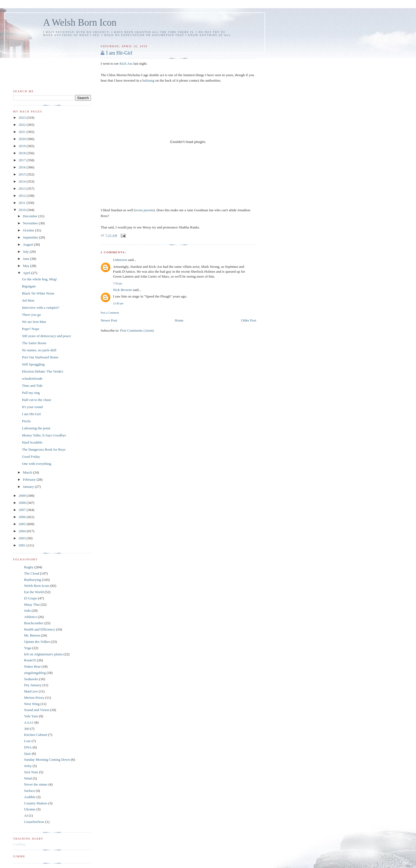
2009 (23, 496)
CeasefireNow (34, 822)
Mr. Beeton (32, 635)
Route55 (30, 660)
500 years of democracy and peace (46, 336)
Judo (27, 610)
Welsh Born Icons (37, 586)
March (28, 472)
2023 (23, 118)
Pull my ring (31, 393)
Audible (30, 797)
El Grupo (31, 598)
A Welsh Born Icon (80, 23)
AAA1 (29, 722)
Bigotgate (29, 286)
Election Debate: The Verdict (42, 371)
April (27, 273)
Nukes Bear (32, 666)
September (31, 237)
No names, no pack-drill (39, 350)
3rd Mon (28, 300)
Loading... (20, 844)
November (31, 223)
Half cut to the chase (36, 400)
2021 (23, 132)
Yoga (28, 648)
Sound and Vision (37, 710)
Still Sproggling (33, 364)
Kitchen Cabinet (36, 735)
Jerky (28, 766)
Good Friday (31, 457)
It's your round (32, 407)
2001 (23, 545)
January (29, 487)
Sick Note (31, 772)
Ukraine (30, 809)
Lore (27, 741)
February (30, 479)
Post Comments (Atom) (137, 330)
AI (26, 815)
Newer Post (109, 320)
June (27, 259)
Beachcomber (34, 623)
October (29, 230)
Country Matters (36, 803)
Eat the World (34, 592)
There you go (31, 315)
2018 (23, 153)
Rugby (29, 567)
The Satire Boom (34, 343)
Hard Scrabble (32, 442)
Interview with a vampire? (41, 307)
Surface (29, 791)
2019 (23, 146)
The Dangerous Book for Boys (44, 449)
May (27, 266)
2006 (23, 517)
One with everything (36, 464)
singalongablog (35, 673)
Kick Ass (126, 63)
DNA (28, 747)
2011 (23, 203)
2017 (23, 160)
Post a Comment (110, 313)
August (29, 244)
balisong (149, 80)
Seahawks (31, 679)
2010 (23, 210)
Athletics (30, 617)
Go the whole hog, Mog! (39, 279)
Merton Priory (34, 698)
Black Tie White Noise (38, 293)
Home (179, 320)
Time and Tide (32, 386)
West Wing (32, 704)
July (26, 252)
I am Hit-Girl (119, 53)
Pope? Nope (30, 329)
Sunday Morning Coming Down (47, 759)
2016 (23, 167)
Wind (28, 778)
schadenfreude (32, 378)
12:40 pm (118, 303)
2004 (23, 531)
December (31, 216)
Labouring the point (36, 428)
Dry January (33, 685)
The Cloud (32, 573)
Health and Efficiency (40, 629)
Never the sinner (36, 784)
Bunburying (33, 580)
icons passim (144, 210)
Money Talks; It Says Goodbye (44, 435)
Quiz (27, 753)
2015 (23, 174)
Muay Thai (32, 604)
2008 (23, 503)
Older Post (249, 320)
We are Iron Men (34, 322)
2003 (23, 538)
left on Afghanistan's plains (43, 654)
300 (27, 729)
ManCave (31, 691)
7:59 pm (117, 283)
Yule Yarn (31, 716)
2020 (23, 139)
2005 (23, 524)
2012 (23, 196)
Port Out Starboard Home (40, 357)
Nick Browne (122, 290)
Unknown (120, 260)
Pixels (26, 421)
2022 (23, 125)
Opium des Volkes (37, 642)
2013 (23, 188)
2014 (23, 181)
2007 (23, 510)
